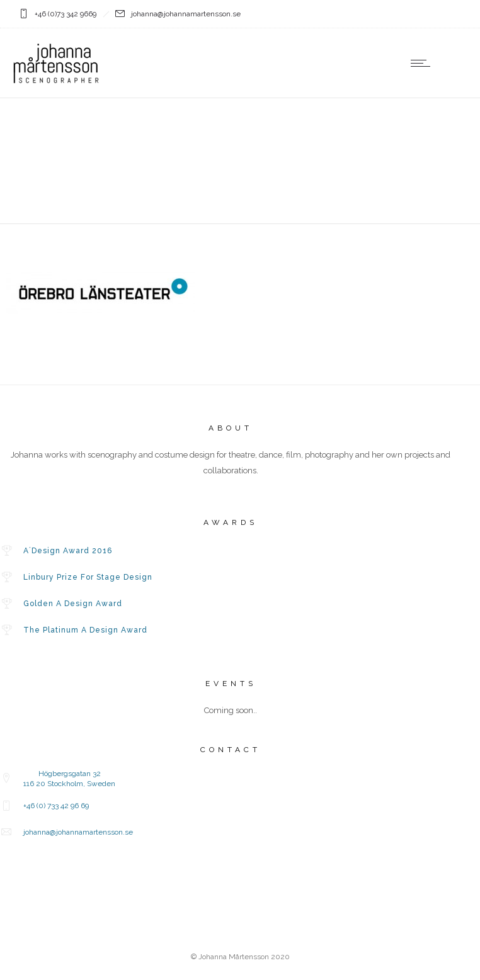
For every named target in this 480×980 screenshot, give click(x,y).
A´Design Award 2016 (68, 551)
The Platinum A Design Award (85, 630)
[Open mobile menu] (423, 63)
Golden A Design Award (73, 604)
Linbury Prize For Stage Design (88, 577)
